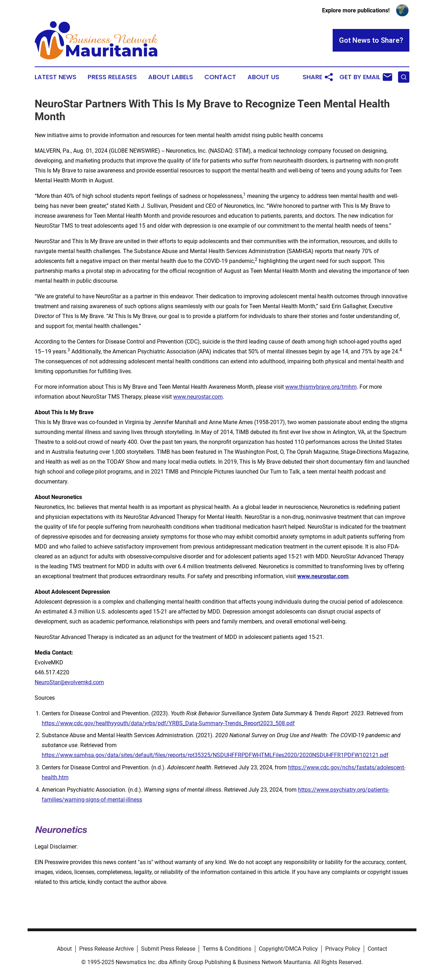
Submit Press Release (168, 949)
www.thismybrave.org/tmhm (321, 387)
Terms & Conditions (227, 949)
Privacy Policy (343, 949)
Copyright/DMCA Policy (288, 949)
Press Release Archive (106, 949)
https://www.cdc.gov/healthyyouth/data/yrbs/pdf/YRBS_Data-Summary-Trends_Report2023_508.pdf (168, 723)
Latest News (55, 77)
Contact (220, 77)
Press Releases (112, 77)
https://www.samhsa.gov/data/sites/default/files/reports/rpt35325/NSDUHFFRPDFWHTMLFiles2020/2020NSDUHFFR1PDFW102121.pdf (215, 755)
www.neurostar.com (198, 397)
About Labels (171, 77)
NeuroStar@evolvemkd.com (69, 682)
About (64, 949)
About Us (263, 77)
